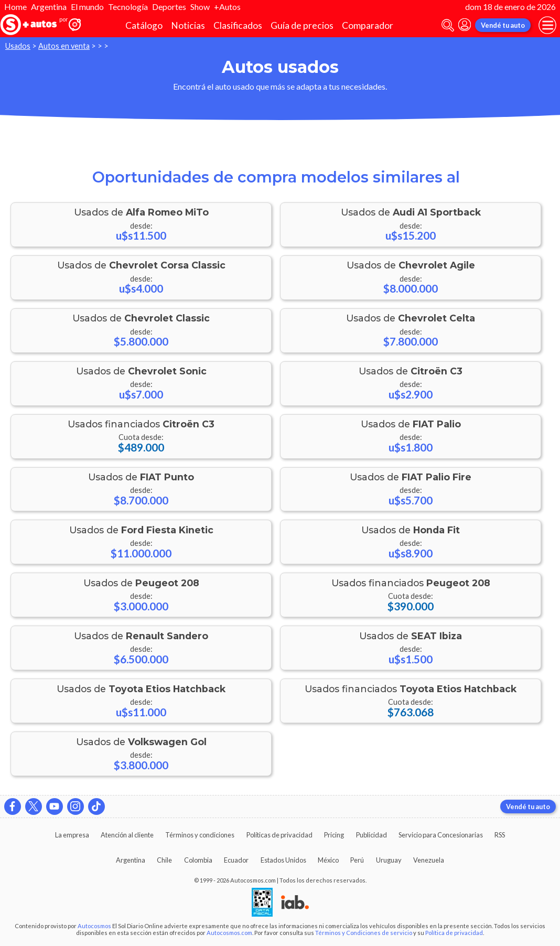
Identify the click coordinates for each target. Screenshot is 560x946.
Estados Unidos (283, 860)
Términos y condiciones (200, 835)
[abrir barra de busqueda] (448, 25)
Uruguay (389, 860)
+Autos (227, 7)
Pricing (334, 835)
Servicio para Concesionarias (441, 835)
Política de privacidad (454, 933)
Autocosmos (94, 926)
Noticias (188, 25)
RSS (500, 835)
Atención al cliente (127, 835)
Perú (357, 860)
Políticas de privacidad (279, 835)
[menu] (547, 25)
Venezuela (429, 860)
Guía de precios (302, 25)
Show (200, 7)
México (328, 860)
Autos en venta (64, 46)
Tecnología (128, 7)
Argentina (49, 7)
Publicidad (371, 835)
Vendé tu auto (503, 25)
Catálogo (144, 25)
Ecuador (236, 860)
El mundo (87, 7)
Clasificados (238, 25)
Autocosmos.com (229, 933)
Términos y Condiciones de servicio (364, 933)
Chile (164, 860)
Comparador (368, 25)
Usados (18, 46)
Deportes (169, 7)
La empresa (72, 835)
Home (15, 7)
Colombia (198, 860)
